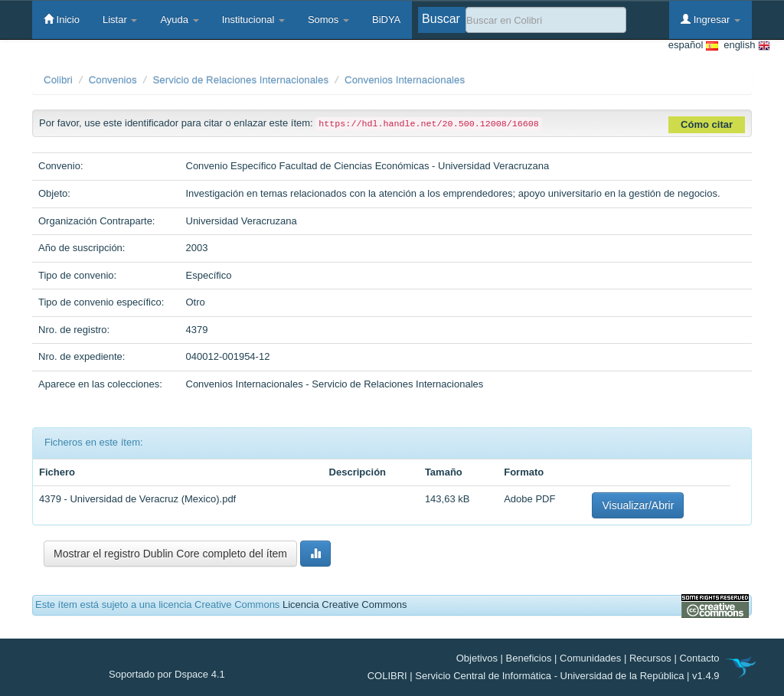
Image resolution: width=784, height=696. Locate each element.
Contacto (699, 658)
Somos (328, 20)
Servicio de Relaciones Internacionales (240, 80)
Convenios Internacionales (405, 80)
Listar (120, 20)
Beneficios (529, 658)
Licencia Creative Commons (345, 605)
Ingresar (710, 19)
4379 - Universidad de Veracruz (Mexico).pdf (137, 499)
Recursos (650, 658)
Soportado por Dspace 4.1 (167, 674)
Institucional (253, 20)
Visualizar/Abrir (638, 505)
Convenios (113, 80)
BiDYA (386, 20)
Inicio (62, 19)
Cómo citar (707, 124)
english (744, 46)
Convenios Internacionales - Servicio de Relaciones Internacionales (335, 384)
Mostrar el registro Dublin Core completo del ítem (170, 554)
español (693, 46)
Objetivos (477, 658)
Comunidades (590, 658)
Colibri (58, 80)
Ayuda (179, 20)
